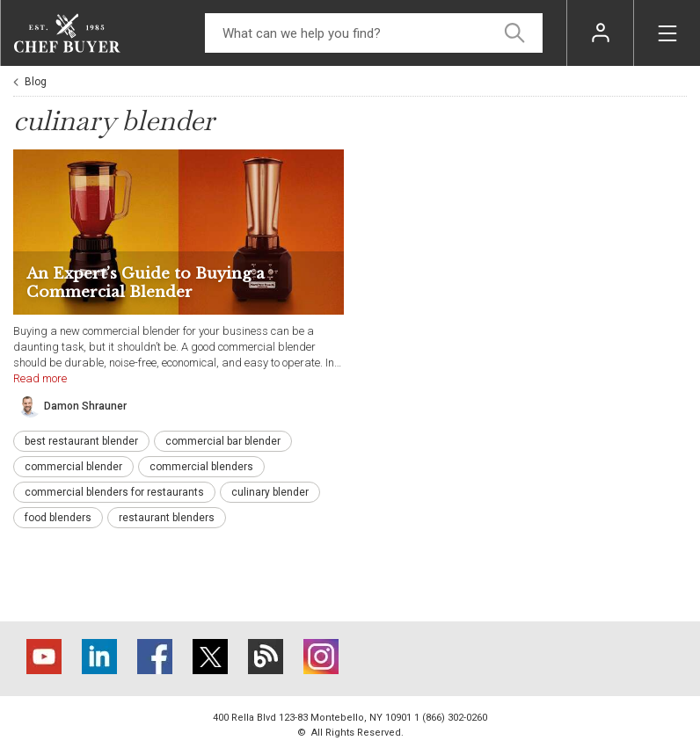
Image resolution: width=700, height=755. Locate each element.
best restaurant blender (81, 441)
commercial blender (73, 467)
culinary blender (270, 492)
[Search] (374, 33)
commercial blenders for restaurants (114, 492)
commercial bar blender (223, 441)
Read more (40, 378)
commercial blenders (201, 467)
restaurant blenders (167, 518)
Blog (36, 82)
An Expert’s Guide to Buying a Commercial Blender (146, 283)
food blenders (58, 518)
